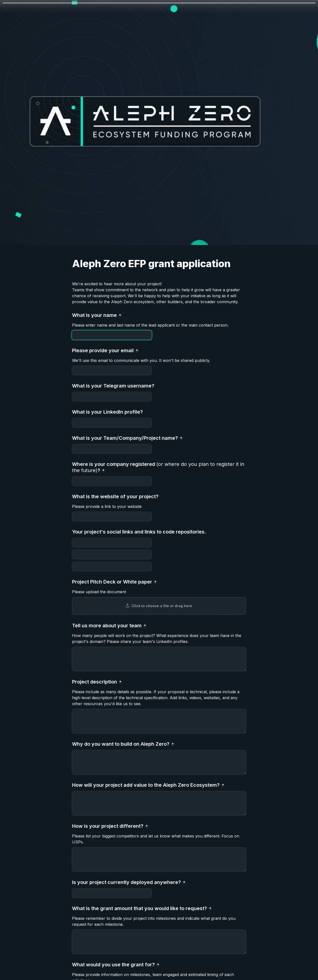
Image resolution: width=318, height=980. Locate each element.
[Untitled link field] (112, 554)
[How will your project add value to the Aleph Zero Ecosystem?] (159, 803)
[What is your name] (112, 335)
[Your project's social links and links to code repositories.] (112, 542)
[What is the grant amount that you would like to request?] (159, 942)
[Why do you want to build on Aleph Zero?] (159, 762)
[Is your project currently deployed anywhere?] (112, 893)
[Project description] (159, 721)
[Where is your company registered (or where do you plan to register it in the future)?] (112, 481)
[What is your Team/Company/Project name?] (112, 449)
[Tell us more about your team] (159, 659)
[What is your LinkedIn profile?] (112, 423)
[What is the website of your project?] (112, 516)
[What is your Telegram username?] (112, 396)
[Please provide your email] (112, 370)
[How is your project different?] (159, 859)
